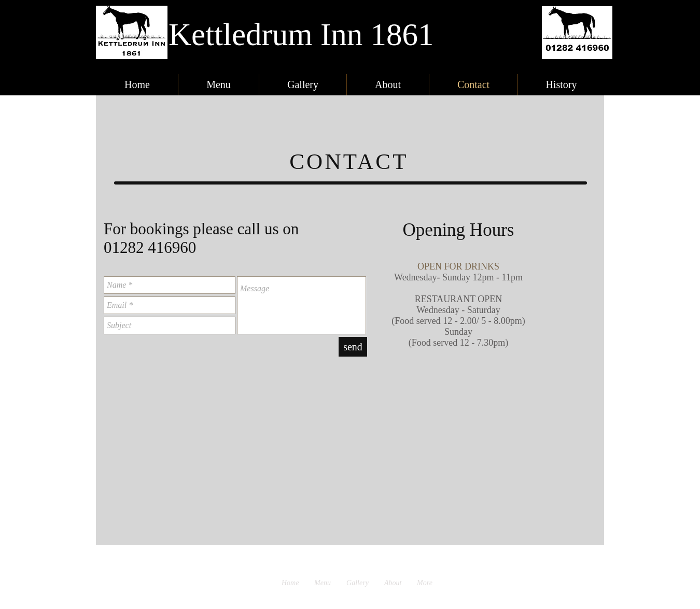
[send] (353, 347)
